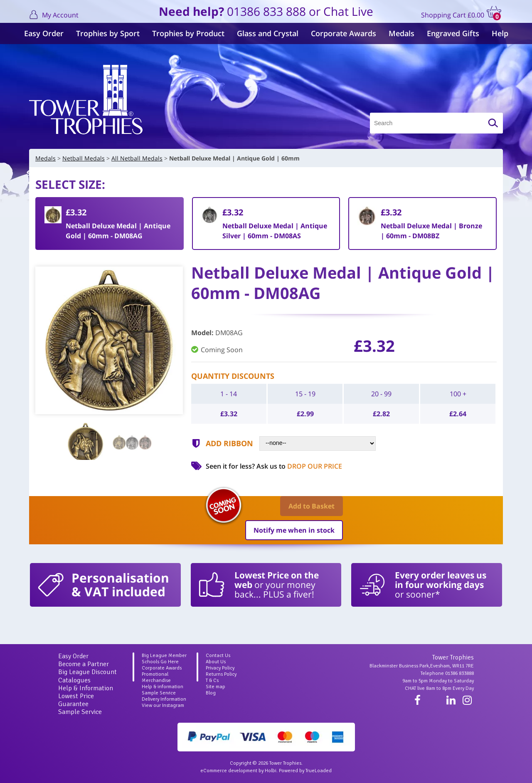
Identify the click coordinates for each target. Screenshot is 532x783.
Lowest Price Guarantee (76, 700)
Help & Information (86, 688)
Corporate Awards (344, 33)
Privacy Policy (220, 668)
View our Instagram (163, 705)
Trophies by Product (188, 33)
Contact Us (218, 656)
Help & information (163, 687)
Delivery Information (164, 699)
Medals (401, 33)
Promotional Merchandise (156, 677)
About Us (216, 662)
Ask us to (299, 466)
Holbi (271, 771)
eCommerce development (229, 771)
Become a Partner (84, 664)
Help (500, 33)
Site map (216, 687)
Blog (211, 693)
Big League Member (164, 656)
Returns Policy (221, 674)
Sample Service (80, 712)
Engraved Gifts (453, 33)
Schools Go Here (160, 662)
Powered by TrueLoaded (305, 771)
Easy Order (44, 33)
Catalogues (74, 680)
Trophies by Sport (108, 33)
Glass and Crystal (268, 33)
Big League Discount (87, 672)
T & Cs (212, 680)
